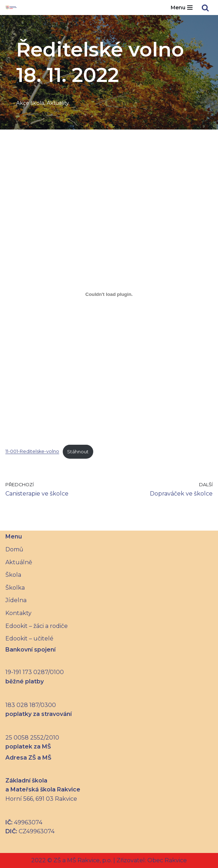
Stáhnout (78, 452)
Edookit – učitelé (29, 638)
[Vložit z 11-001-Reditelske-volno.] (109, 294)
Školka (15, 588)
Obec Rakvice (166, 860)
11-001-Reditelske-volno (32, 452)
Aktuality (58, 103)
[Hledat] (205, 8)
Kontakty (18, 613)
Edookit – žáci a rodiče (37, 626)
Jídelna (16, 600)
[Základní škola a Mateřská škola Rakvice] (13, 8)
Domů (14, 549)
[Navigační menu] (182, 8)
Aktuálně (19, 562)
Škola (13, 575)
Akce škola (30, 103)
